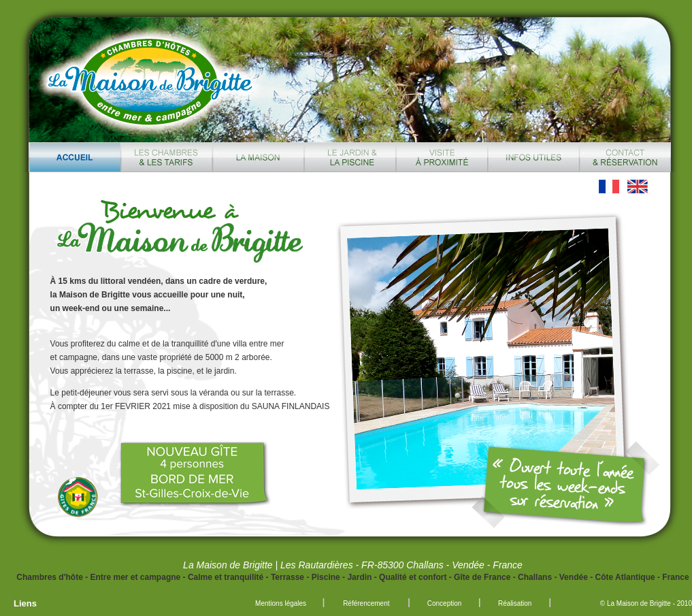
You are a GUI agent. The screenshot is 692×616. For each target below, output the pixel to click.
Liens (25, 603)
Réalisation (515, 603)
